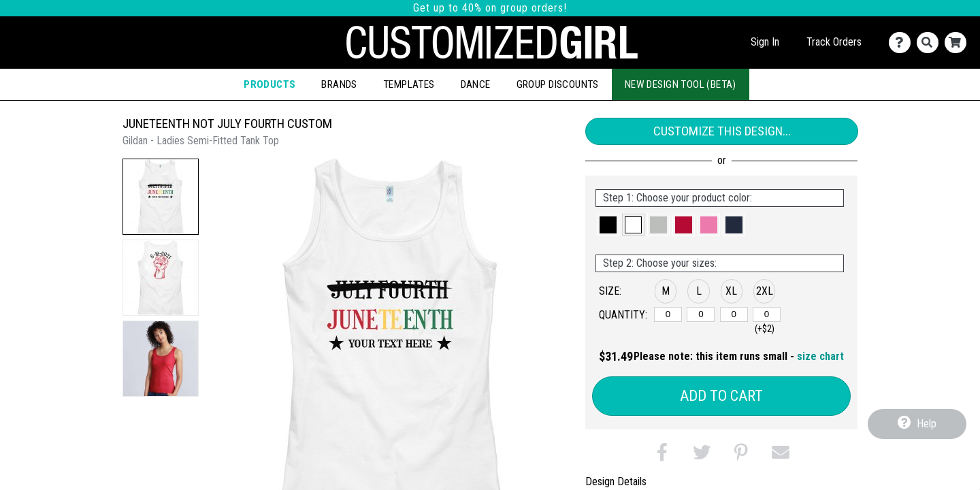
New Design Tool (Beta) (681, 84)
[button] (161, 197)
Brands (339, 84)
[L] (701, 314)
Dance (476, 84)
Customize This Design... (722, 131)
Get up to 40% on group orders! (490, 8)
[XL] (734, 314)
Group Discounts (558, 84)
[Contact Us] (903, 43)
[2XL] (767, 314)
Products (269, 84)
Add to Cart (721, 396)
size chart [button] (820, 356)
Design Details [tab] (616, 481)
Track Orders (834, 42)
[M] (668, 314)
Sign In (765, 42)
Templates (409, 84)
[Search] (931, 43)
